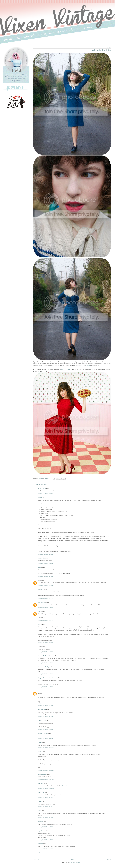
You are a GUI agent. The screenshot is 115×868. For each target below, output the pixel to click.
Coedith (40, 801)
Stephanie (41, 822)
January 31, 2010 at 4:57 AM (45, 840)
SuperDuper (41, 831)
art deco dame (42, 488)
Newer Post (36, 859)
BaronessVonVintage (44, 667)
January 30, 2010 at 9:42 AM (45, 827)
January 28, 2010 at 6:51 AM (45, 717)
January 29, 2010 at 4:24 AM (45, 818)
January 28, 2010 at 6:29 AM (45, 687)
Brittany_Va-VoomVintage (45, 656)
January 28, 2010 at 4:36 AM (45, 652)
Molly (39, 611)
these (88, 366)
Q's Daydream (42, 709)
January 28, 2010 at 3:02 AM (45, 620)
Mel (39, 580)
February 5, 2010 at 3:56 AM (45, 849)
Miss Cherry (41, 602)
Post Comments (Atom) (76, 862)
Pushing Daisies (65, 369)
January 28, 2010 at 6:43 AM (45, 705)
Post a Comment (40, 853)
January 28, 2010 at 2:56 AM (45, 607)
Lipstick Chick (42, 720)
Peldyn (40, 497)
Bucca (39, 811)
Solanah (40, 752)
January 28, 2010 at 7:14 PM (45, 807)
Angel (39, 567)
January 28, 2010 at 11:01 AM (46, 779)
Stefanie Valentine (43, 733)
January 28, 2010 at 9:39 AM (45, 739)
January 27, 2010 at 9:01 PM (45, 554)
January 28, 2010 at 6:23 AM (45, 674)
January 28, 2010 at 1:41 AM (45, 598)
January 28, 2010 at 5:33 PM (45, 798)
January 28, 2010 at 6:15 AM (45, 663)
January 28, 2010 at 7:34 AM (45, 729)
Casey (39, 624)
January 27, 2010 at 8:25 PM (45, 493)
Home (72, 859)
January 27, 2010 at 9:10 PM (45, 563)
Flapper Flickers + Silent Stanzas (47, 678)
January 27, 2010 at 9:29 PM (45, 585)
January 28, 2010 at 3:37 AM (45, 643)
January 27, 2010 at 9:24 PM (45, 576)
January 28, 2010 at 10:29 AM (46, 770)
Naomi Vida (41, 558)
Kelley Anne (41, 792)
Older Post (108, 859)
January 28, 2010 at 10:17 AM (46, 748)
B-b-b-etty (41, 589)
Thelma (40, 743)
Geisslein (40, 844)
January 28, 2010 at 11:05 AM (46, 788)
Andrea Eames (42, 774)
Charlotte (40, 783)
